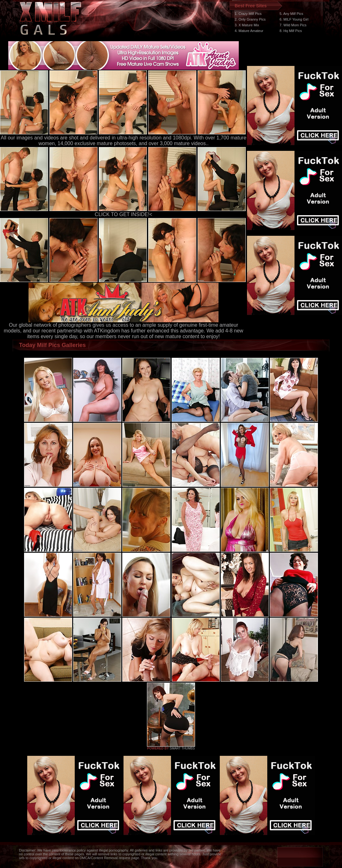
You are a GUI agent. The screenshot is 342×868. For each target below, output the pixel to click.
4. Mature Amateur (249, 31)
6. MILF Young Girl (294, 19)
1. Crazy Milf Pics (248, 14)
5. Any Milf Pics (291, 14)
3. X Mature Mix (247, 25)
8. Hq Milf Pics (291, 31)
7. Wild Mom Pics (293, 25)
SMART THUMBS (182, 748)
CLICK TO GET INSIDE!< (123, 214)
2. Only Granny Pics (250, 19)
